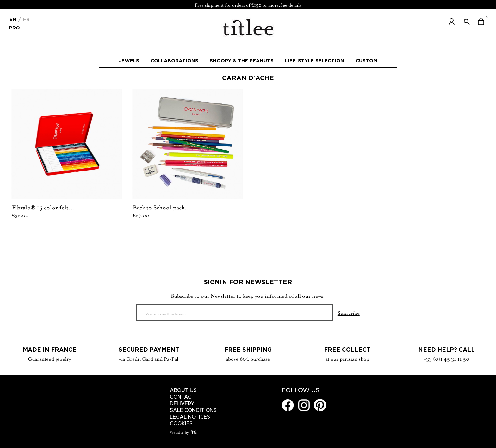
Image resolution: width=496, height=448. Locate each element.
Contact (182, 397)
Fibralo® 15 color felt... (43, 207)
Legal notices (190, 417)
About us (183, 390)
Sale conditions (193, 410)
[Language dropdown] (13, 19)
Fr (26, 19)
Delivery (182, 404)
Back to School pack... (162, 207)
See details (291, 4)
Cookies (181, 424)
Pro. (15, 27)
